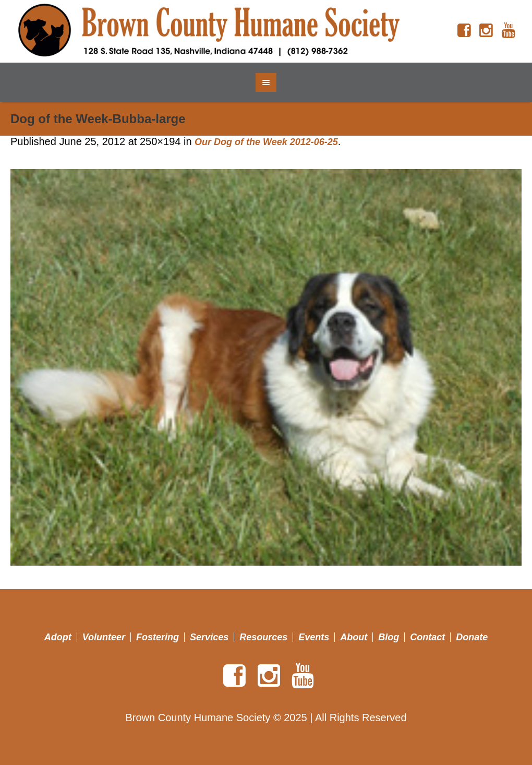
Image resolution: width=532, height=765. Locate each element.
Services (209, 637)
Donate (472, 637)
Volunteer (104, 637)
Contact (427, 637)
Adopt (58, 637)
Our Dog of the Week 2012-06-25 (266, 142)
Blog (389, 637)
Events (314, 637)
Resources (263, 637)
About (354, 637)
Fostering (158, 637)
